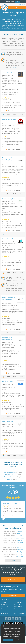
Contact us (4, 609)
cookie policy (6, 636)
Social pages (4, 613)
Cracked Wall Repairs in (13, 531)
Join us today (13, 579)
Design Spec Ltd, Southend (10, 503)
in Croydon (13, 470)
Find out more (16, 67)
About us (3, 602)
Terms (15, 611)
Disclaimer (16, 609)
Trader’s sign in (21, 5)
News (3, 611)
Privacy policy (17, 604)
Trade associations (18, 602)
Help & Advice (5, 607)
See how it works (13, 595)
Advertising (4, 604)
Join (17, 1)
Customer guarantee (19, 613)
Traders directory (18, 607)
